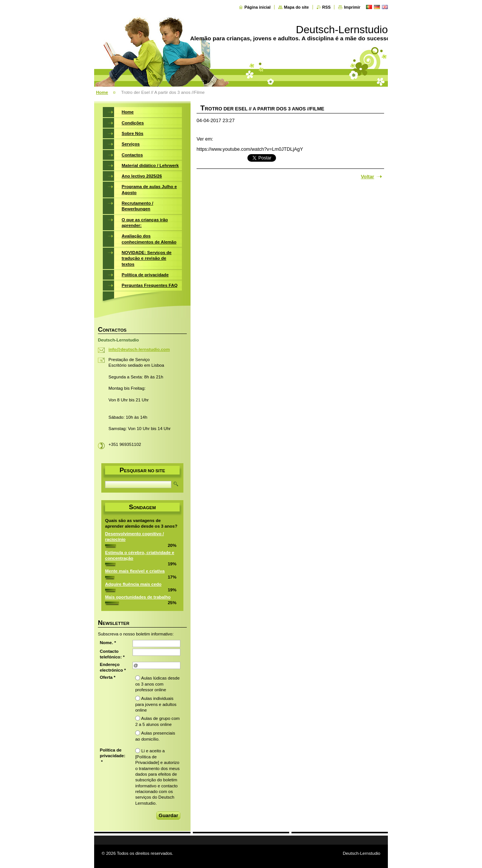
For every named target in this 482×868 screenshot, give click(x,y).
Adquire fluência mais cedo (133, 584)
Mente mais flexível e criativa (135, 571)
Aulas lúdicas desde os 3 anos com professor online (157, 684)
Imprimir (352, 7)
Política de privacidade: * (113, 756)
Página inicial (258, 7)
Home (102, 92)
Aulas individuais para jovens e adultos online (156, 704)
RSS (326, 7)
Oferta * (108, 677)
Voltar (367, 177)
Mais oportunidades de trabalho (138, 597)
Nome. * (108, 643)
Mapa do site (296, 7)
